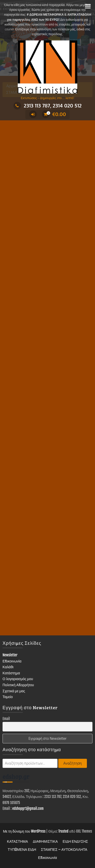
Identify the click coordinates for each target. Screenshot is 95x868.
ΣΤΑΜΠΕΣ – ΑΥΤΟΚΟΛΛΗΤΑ (64, 849)
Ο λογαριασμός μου (18, 679)
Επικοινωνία (12, 661)
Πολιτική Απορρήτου (18, 685)
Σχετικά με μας (14, 691)
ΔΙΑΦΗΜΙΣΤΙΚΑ (45, 841)
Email (6, 719)
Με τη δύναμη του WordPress (24, 831)
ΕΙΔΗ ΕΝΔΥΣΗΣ (75, 841)
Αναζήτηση (73, 763)
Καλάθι (8, 667)
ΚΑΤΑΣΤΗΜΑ (18, 841)
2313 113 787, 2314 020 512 (48, 105)
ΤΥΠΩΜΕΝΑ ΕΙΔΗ (22, 849)
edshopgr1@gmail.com (28, 808)
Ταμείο (8, 697)
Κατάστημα (11, 673)
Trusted (63, 831)
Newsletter (10, 655)
